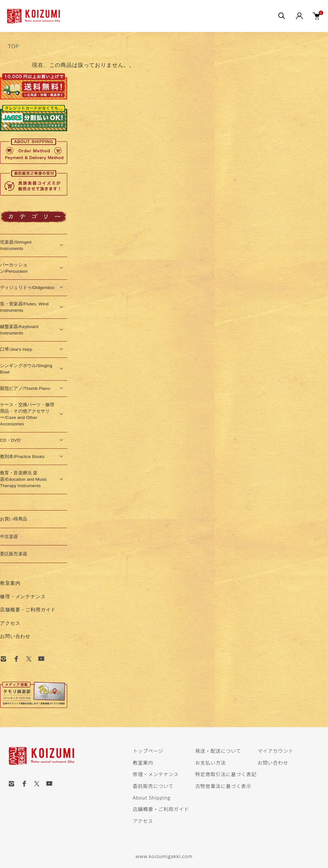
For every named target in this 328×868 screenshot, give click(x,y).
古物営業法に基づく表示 (223, 786)
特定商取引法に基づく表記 (226, 774)
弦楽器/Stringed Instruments (16, 245)
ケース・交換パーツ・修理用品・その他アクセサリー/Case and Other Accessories (27, 414)
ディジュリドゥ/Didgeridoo (27, 288)
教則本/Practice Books (22, 457)
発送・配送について (218, 751)
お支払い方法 (210, 762)
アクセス (10, 623)
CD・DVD (10, 440)
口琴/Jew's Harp (16, 349)
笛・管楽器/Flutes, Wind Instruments (24, 307)
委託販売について (153, 786)
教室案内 (10, 583)
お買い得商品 (14, 519)
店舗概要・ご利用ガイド (28, 610)
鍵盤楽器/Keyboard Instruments (19, 330)
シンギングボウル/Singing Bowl (26, 369)
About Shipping (152, 797)
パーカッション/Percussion (14, 268)
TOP (13, 46)
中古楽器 (9, 537)
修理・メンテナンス (23, 596)
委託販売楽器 (14, 554)
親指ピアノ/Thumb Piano (25, 388)
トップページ (148, 751)
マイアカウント (275, 751)
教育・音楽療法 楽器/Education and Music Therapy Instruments (24, 479)
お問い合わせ (15, 636)
